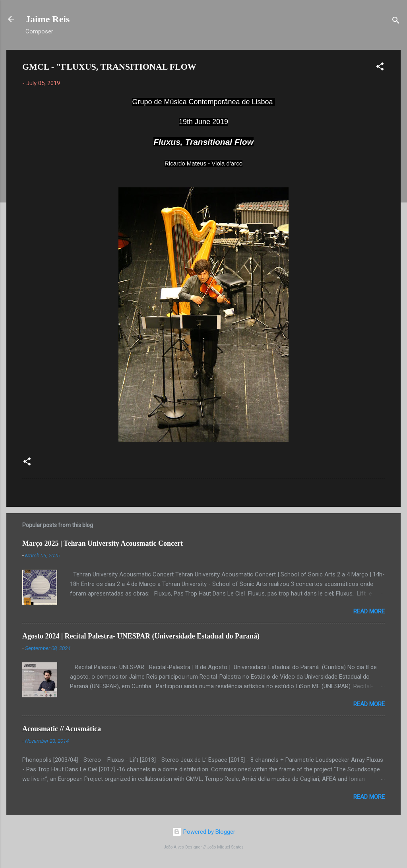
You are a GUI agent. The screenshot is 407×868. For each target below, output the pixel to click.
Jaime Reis (47, 19)
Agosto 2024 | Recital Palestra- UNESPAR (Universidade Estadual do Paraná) (141, 636)
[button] (380, 68)
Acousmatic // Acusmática (62, 729)
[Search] (396, 22)
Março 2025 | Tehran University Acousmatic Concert (103, 543)
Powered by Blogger (204, 832)
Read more (369, 611)
